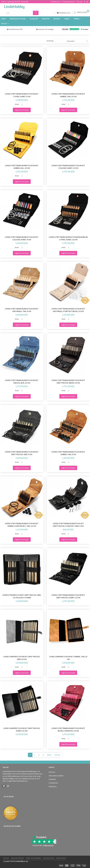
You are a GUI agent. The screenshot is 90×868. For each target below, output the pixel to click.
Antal (17, 104)
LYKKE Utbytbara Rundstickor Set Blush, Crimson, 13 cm (68, 730)
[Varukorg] (81, 12)
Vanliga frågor (17, 858)
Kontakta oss (55, 2)
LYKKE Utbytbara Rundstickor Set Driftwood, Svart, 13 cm (68, 596)
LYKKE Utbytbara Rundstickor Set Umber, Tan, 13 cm (68, 95)
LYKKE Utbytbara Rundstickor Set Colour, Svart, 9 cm (22, 238)
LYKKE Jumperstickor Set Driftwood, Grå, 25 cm (22, 658)
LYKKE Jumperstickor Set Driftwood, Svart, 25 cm (22, 730)
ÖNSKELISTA (64, 13)
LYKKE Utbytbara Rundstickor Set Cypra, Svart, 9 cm (22, 95)
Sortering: (50, 41)
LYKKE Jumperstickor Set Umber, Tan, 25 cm (68, 658)
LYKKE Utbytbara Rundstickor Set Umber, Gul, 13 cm (22, 167)
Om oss (79, 2)
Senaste (57, 755)
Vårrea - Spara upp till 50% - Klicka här (15, 1)
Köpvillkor (61, 858)
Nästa (49, 755)
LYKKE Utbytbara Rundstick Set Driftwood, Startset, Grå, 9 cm (68, 525)
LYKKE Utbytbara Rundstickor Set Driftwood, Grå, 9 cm (22, 453)
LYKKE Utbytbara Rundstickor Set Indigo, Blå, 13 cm (22, 382)
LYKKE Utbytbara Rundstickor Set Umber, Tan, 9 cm (68, 453)
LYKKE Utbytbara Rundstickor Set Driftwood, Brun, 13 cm (68, 382)
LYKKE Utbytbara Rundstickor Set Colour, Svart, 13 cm (68, 167)
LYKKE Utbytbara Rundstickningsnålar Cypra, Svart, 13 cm (68, 238)
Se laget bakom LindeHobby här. (17, 781)
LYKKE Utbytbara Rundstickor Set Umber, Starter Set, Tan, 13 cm (22, 525)
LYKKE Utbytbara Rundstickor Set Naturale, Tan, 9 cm (22, 310)
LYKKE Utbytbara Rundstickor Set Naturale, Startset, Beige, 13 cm (68, 310)
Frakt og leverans (68, 2)
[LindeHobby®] (14, 6)
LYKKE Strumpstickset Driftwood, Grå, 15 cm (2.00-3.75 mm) (22, 596)
